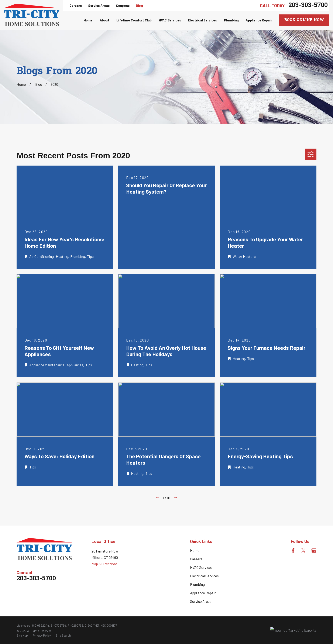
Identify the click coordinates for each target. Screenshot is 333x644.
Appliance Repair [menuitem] (259, 20)
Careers (76, 6)
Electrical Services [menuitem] (202, 20)
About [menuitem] (105, 20)
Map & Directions (104, 564)
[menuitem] (22, 635)
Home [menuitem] (88, 20)
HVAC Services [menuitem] (170, 20)
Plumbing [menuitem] (231, 20)
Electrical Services (204, 576)
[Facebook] (293, 550)
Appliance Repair (203, 593)
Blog (139, 6)
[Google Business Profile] (314, 550)
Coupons (123, 6)
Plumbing (197, 584)
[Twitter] (303, 550)
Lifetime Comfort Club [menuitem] (134, 20)
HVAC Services (201, 567)
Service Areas (99, 6)
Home (195, 550)
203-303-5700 (308, 5)
